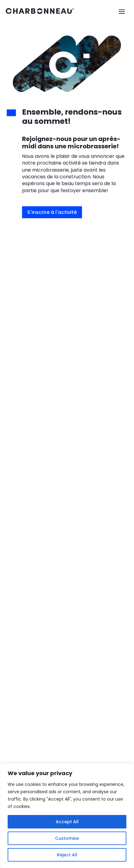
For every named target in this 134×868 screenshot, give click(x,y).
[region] (67, 816)
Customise (67, 838)
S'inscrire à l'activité (52, 212)
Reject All (67, 855)
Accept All (67, 822)
